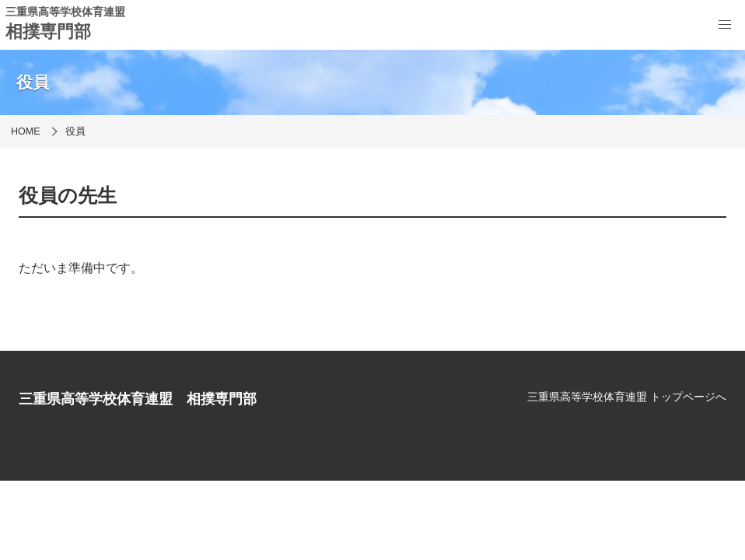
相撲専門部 (48, 31)
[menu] (725, 25)
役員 (75, 131)
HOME (26, 131)
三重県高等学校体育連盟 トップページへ (627, 397)
